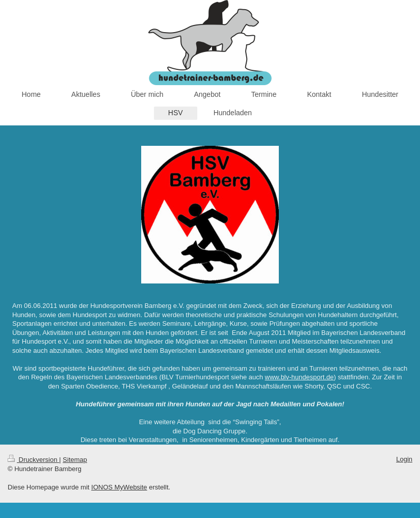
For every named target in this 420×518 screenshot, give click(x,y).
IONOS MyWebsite (119, 487)
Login (404, 459)
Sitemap (75, 460)
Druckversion (33, 460)
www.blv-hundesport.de (299, 377)
